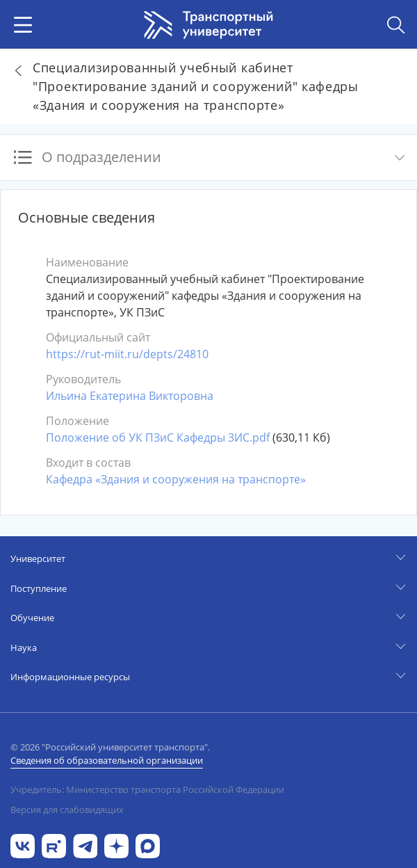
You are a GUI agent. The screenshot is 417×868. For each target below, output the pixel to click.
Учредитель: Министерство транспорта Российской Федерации (147, 789)
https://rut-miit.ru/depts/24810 (127, 354)
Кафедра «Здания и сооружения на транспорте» (176, 479)
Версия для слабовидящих (67, 810)
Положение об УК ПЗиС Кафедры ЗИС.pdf (158, 437)
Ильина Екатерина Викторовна (130, 396)
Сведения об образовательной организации (107, 760)
